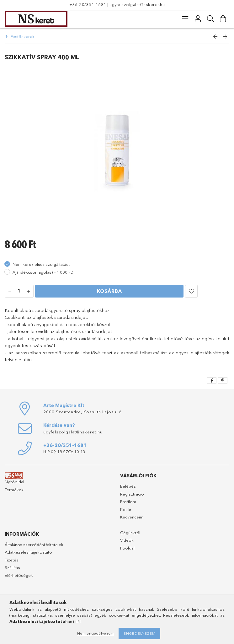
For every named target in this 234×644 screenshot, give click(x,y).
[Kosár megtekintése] (223, 19)
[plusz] (29, 292)
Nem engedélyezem (96, 633)
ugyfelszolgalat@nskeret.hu (137, 4)
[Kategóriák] (185, 19)
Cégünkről (130, 533)
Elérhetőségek (19, 575)
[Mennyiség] (19, 292)
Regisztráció (132, 494)
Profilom (128, 502)
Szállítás (12, 567)
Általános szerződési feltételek (34, 545)
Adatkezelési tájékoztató (28, 552)
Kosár (126, 509)
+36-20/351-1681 (88, 4)
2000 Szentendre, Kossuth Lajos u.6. (83, 412)
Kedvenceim (132, 517)
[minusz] (10, 292)
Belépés (128, 486)
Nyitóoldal (14, 482)
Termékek (14, 490)
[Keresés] (210, 19)
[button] (191, 291)
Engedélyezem (140, 633)
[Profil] (198, 19)
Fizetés (12, 560)
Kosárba (109, 291)
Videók (127, 540)
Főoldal (127, 548)
